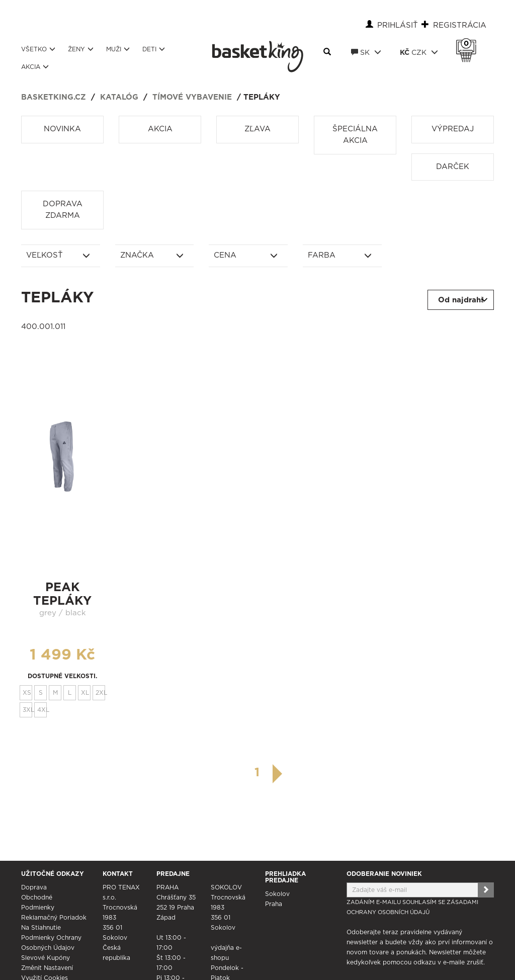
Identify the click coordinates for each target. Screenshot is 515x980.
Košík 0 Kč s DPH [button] (469, 44)
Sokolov (277, 894)
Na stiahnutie (41, 928)
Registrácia (460, 25)
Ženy (81, 49)
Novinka (62, 129)
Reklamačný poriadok (54, 918)
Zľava (257, 129)
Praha (274, 904)
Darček (453, 167)
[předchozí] (237, 773)
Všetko (38, 49)
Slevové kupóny (46, 958)
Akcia (35, 67)
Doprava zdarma (63, 210)
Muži (118, 49)
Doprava (34, 887)
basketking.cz (54, 97)
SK (366, 52)
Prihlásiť (398, 25)
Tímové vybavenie (192, 97)
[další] (278, 774)
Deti (154, 49)
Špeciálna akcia (355, 135)
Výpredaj (453, 129)
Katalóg (119, 97)
